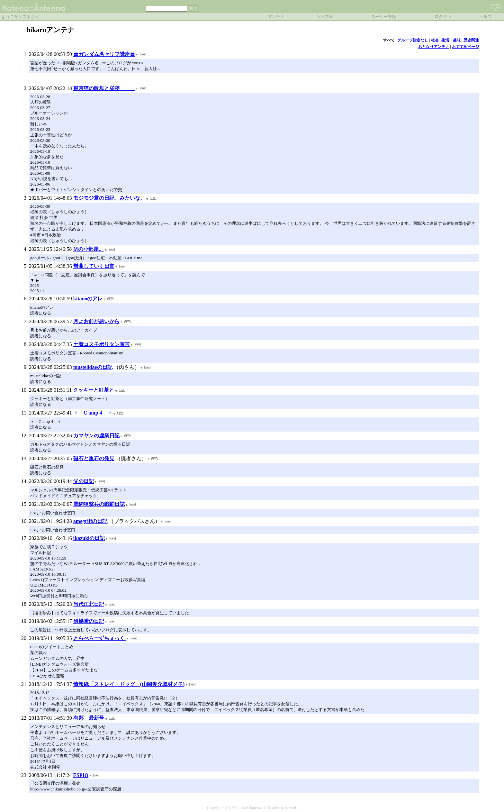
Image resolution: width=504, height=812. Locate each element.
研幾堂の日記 (89, 621)
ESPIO (81, 775)
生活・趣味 (451, 40)
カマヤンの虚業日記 (96, 436)
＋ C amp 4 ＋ (93, 413)
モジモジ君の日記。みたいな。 (109, 198)
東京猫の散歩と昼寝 (104, 88)
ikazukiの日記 (89, 538)
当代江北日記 (89, 604)
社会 (435, 40)
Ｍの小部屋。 (88, 249)
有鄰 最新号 (89, 718)
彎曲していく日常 (94, 266)
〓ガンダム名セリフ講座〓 (104, 54)
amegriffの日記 (90, 521)
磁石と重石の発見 (94, 458)
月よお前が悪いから (96, 321)
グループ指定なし (413, 40)
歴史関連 (471, 40)
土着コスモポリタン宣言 (102, 344)
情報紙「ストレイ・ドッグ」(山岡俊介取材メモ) (129, 684)
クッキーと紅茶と (94, 390)
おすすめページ (465, 47)
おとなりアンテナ (434, 47)
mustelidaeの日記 (93, 367)
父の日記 (84, 481)
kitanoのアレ (88, 299)
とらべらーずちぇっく (100, 638)
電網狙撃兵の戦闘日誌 (99, 504)
